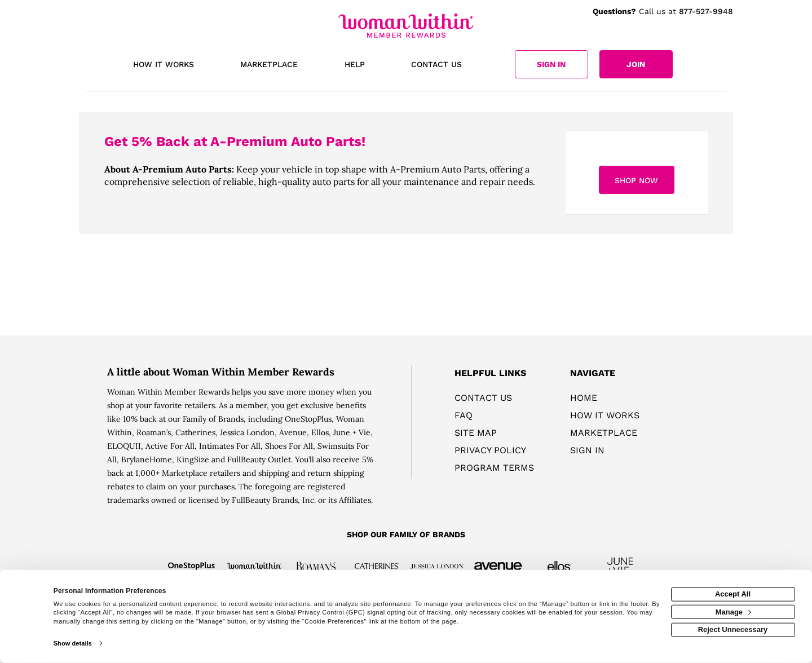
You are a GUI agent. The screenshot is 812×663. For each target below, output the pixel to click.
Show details (73, 643)
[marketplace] (269, 65)
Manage (733, 611)
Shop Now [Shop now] (636, 180)
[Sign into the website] (551, 64)
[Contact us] (436, 65)
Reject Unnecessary (733, 629)
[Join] (636, 64)
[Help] (355, 65)
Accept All (733, 594)
